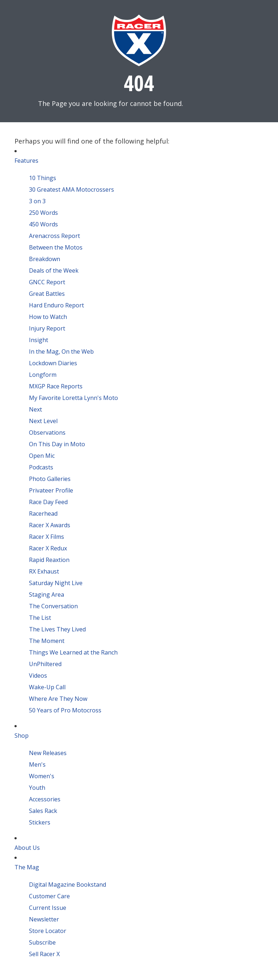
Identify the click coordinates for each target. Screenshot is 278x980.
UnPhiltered (45, 664)
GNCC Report (47, 282)
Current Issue (48, 908)
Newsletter (44, 919)
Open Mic (42, 456)
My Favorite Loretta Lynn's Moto (73, 398)
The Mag (27, 867)
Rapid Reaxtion (49, 560)
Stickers (40, 822)
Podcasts (41, 467)
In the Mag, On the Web (61, 351)
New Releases (48, 753)
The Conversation (53, 606)
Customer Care (49, 896)
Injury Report (47, 328)
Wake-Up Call (47, 687)
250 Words (43, 213)
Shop (22, 736)
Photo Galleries (50, 479)
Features (26, 161)
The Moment (47, 641)
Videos (38, 676)
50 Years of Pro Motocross (65, 710)
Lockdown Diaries (53, 363)
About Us (27, 848)
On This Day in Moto (57, 444)
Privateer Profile (51, 490)
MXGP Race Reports (56, 386)
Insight (39, 340)
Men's (37, 764)
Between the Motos (56, 247)
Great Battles (47, 294)
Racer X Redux (48, 548)
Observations (47, 433)
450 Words (43, 224)
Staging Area (47, 595)
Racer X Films (47, 537)
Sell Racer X (44, 954)
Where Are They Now (58, 699)
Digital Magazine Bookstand (68, 885)
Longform (43, 375)
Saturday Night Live (56, 583)
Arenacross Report (54, 236)
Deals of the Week (54, 270)
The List (40, 618)
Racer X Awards (50, 525)
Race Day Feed (48, 502)
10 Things (43, 178)
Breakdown (45, 259)
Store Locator (48, 931)
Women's (42, 776)
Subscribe (42, 942)
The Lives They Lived (57, 629)
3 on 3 (37, 201)
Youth (37, 788)
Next (35, 409)
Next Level (43, 421)
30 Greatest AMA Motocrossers (71, 189)
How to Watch (48, 317)
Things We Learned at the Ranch (73, 652)
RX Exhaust (44, 571)
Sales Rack (43, 811)
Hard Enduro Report (56, 305)
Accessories (45, 799)
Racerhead (43, 514)
